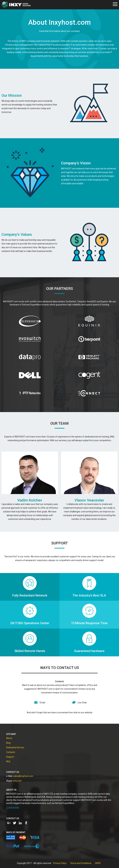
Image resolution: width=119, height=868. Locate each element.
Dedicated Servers (15, 747)
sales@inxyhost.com (23, 776)
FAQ (8, 761)
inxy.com (17, 781)
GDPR (98, 863)
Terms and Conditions (81, 863)
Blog (8, 743)
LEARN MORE (13, 808)
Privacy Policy (60, 863)
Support (10, 757)
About (9, 738)
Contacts (11, 752)
